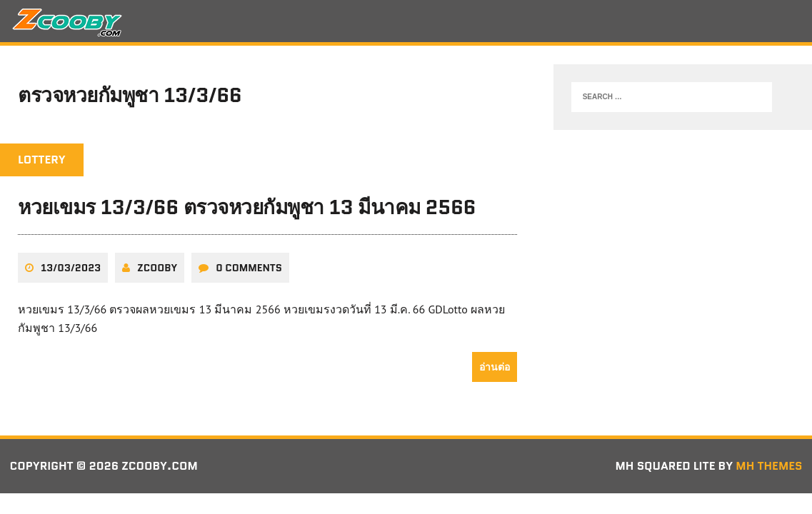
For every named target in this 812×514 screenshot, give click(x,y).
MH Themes (769, 466)
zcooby (157, 268)
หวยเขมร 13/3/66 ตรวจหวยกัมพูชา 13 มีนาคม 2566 (247, 207)
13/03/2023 (71, 268)
